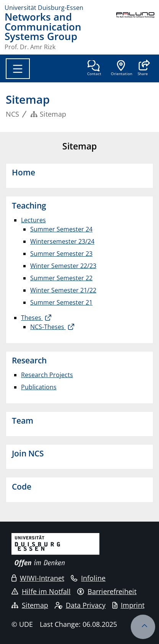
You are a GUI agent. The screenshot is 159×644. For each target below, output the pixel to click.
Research (29, 360)
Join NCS (28, 453)
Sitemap (30, 605)
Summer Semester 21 (61, 302)
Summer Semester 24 (61, 229)
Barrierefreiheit (107, 591)
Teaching (29, 206)
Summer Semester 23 (61, 254)
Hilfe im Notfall (41, 591)
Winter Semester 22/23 (63, 266)
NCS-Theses (48, 327)
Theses (32, 318)
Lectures (33, 220)
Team (23, 421)
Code (22, 487)
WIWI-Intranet (38, 578)
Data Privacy (80, 605)
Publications (39, 387)
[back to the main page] (135, 31)
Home (24, 172)
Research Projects (47, 375)
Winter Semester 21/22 (63, 290)
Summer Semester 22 (61, 278)
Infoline (88, 578)
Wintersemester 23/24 (62, 241)
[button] (143, 69)
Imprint (128, 605)
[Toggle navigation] (18, 69)
